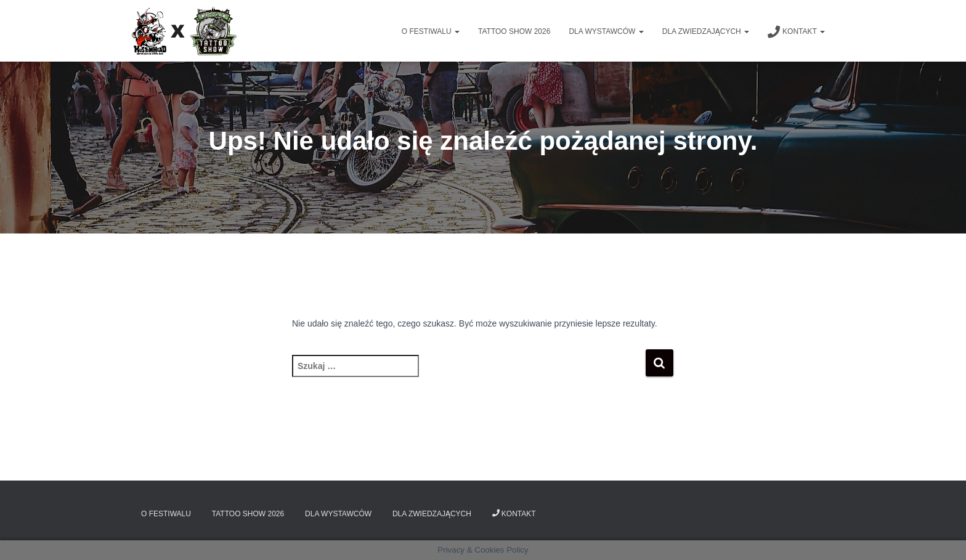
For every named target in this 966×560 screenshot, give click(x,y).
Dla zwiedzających (706, 31)
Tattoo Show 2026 (514, 31)
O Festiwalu (431, 31)
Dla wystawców (606, 31)
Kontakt (796, 32)
